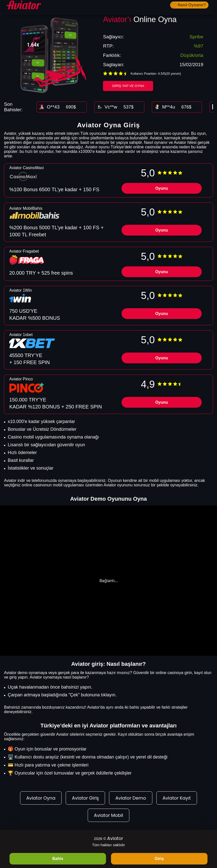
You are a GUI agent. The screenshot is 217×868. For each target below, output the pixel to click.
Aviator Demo (131, 798)
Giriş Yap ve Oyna (128, 86)
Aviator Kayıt (177, 798)
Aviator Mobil (109, 815)
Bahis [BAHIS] (58, 859)
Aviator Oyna (41, 798)
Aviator (115, 838)
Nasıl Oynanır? (192, 5)
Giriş (159, 859)
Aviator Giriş (85, 798)
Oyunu (162, 188)
